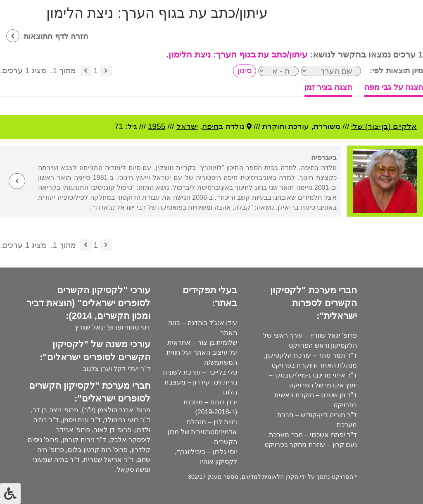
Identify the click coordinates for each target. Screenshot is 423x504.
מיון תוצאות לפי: (396, 70)
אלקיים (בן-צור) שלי (384, 126)
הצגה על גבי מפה (394, 87)
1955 (157, 126)
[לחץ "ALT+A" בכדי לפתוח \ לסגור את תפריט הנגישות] (10, 494)
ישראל (187, 126)
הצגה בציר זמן (328, 87)
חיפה (210, 126)
